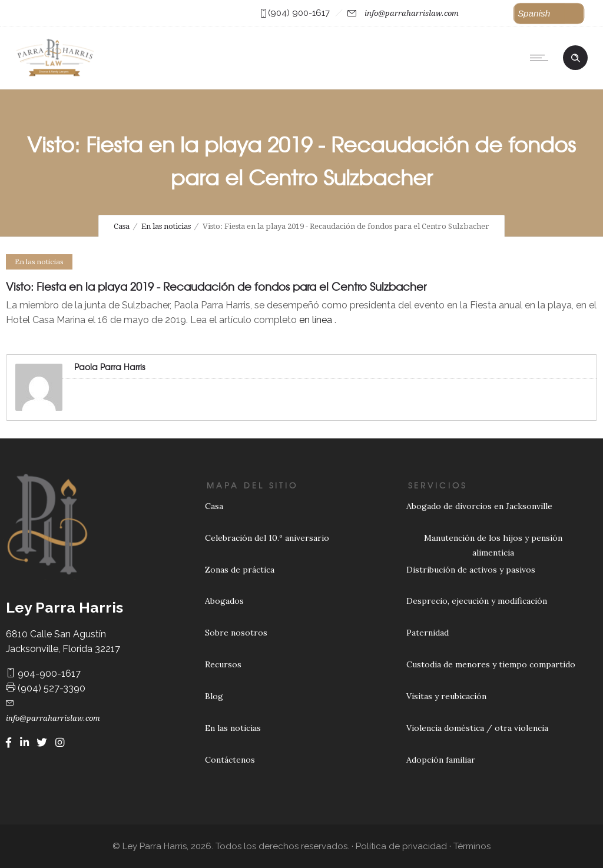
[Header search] (575, 56)
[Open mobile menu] (542, 58)
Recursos (223, 664)
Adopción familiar (441, 760)
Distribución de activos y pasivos (471, 570)
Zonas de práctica (240, 570)
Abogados (224, 601)
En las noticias (166, 226)
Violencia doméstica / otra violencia (477, 728)
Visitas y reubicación (446, 696)
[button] (549, 14)
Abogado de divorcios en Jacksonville (479, 506)
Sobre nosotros (236, 633)
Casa (122, 226)
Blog (214, 696)
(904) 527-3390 (46, 688)
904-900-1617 (43, 674)
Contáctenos (230, 760)
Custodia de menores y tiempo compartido (491, 664)
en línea (316, 320)
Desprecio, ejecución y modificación (477, 601)
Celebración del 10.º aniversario (267, 538)
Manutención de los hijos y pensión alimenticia (493, 545)
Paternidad (428, 633)
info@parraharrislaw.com (412, 13)
